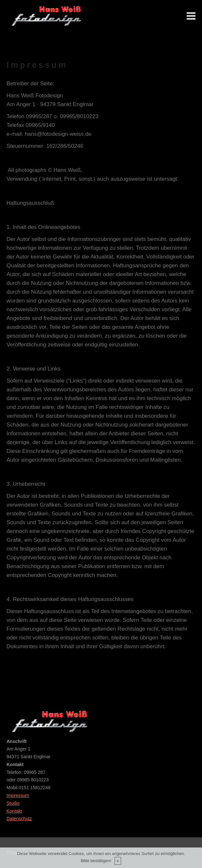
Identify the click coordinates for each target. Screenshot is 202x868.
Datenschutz (19, 819)
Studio (13, 803)
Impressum (18, 795)
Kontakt (14, 811)
